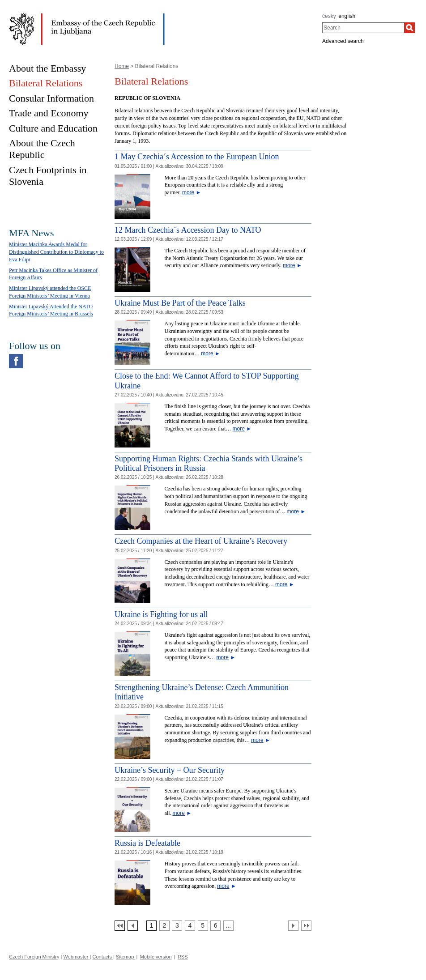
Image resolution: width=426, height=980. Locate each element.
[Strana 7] (228, 926)
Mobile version (156, 957)
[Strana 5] (203, 926)
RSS (183, 957)
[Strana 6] (215, 926)
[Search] (409, 28)
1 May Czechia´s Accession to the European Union (197, 157)
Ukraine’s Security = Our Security (170, 770)
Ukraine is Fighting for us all (161, 614)
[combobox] (363, 28)
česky (329, 16)
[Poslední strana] (306, 926)
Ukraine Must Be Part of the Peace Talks (180, 303)
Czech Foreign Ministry (34, 957)
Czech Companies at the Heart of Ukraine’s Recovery (201, 541)
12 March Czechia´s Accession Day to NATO (188, 230)
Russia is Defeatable (147, 843)
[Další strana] (293, 926)
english (347, 16)
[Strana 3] (177, 926)
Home (122, 66)
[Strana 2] (164, 926)
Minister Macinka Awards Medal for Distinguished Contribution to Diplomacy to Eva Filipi (56, 252)
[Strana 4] (190, 926)
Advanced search (343, 41)
